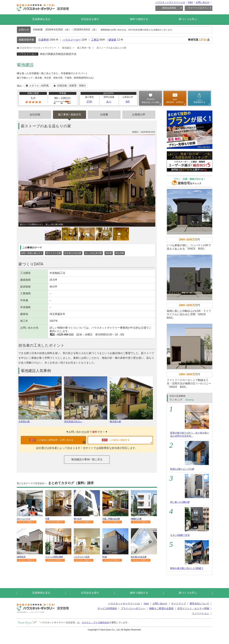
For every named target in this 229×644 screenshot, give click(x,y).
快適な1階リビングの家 (182, 469)
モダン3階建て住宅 (180, 535)
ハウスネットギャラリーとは (170, 2)
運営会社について (199, 603)
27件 (89, 102)
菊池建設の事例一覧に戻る (87, 459)
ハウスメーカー (72, 40)
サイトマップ (178, 603)
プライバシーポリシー (133, 608)
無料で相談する (139, 19)
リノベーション (201, 613)
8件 (128, 102)
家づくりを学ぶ (188, 19)
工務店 (95, 40)
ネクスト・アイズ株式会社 (96, 622)
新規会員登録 (169, 8)
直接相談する (199, 101)
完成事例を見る (41, 19)
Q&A (190, 2)
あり (109, 102)
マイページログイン (199, 8)
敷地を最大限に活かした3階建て (187, 568)
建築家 (112, 40)
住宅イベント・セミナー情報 (193, 608)
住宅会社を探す (90, 19)
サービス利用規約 (107, 608)
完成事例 (44, 40)
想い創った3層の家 (180, 502)
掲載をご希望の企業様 (161, 608)
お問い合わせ (203, 2)
